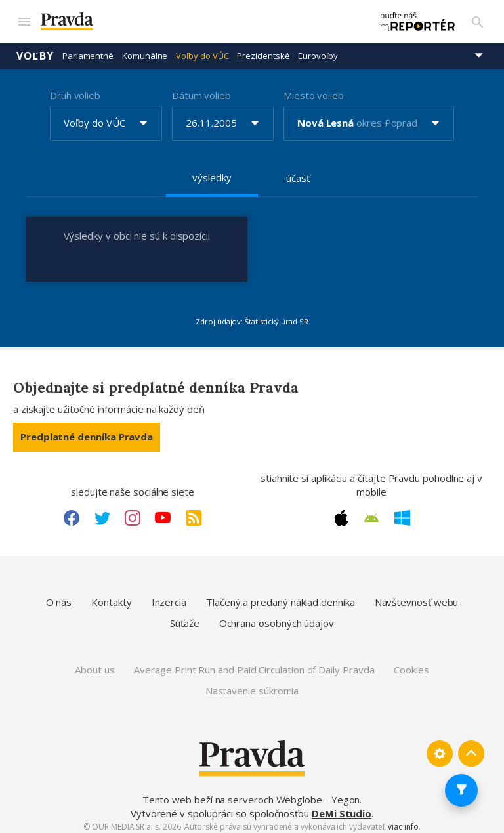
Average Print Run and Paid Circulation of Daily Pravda (254, 664)
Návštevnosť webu (417, 596)
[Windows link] (402, 511)
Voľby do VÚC (202, 49)
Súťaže (185, 616)
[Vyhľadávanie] (478, 18)
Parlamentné (88, 49)
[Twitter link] (102, 511)
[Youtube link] (163, 511)
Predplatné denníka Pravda (87, 431)
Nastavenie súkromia (252, 684)
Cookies (411, 664)
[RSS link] (194, 511)
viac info (403, 820)
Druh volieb (75, 89)
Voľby (35, 49)
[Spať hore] (471, 748)
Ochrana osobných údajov (277, 616)
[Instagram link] (133, 511)
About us (94, 664)
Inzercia (169, 596)
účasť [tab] (298, 171)
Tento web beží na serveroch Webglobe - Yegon (251, 793)
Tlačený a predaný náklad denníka (281, 596)
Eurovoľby (318, 49)
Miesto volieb (314, 89)
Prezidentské (263, 49)
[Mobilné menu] (24, 18)
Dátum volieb (201, 89)
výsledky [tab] (212, 171)
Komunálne (145, 49)
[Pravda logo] (191, 19)
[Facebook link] (72, 511)
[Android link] (371, 511)
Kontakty (111, 596)
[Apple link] (341, 511)
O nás (59, 596)
